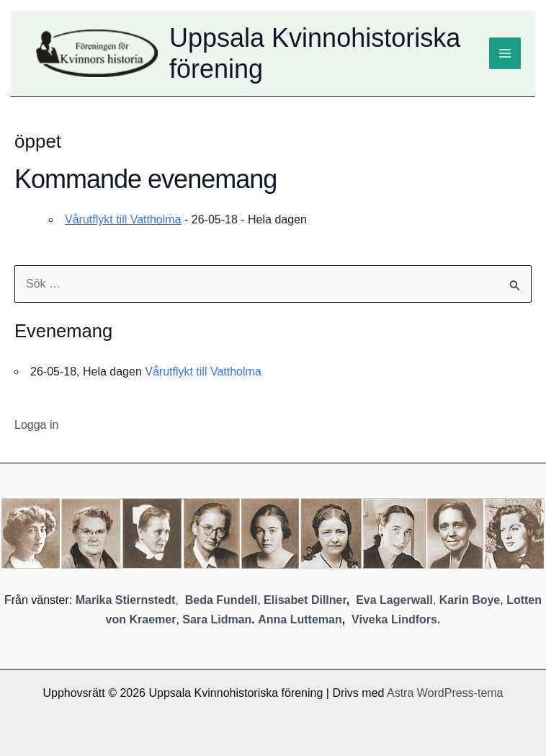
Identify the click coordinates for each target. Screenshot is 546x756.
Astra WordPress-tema (445, 693)
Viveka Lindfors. (396, 619)
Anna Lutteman (300, 619)
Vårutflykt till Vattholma (123, 219)
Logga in (36, 425)
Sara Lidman (217, 619)
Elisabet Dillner (305, 600)
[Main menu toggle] (505, 53)
